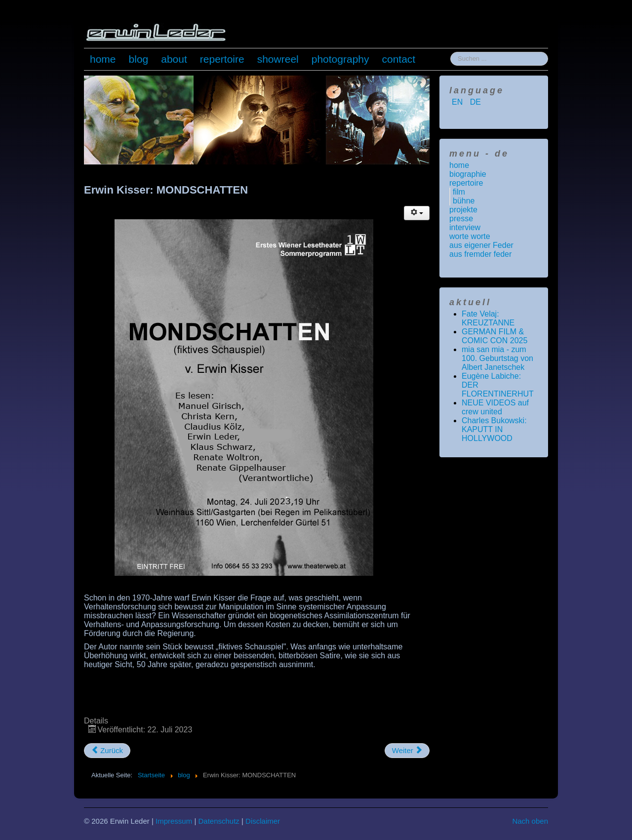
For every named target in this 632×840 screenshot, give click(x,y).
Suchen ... (451, 52)
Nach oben (530, 821)
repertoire (222, 59)
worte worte (470, 236)
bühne (464, 201)
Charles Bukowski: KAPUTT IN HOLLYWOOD (494, 429)
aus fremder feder (480, 254)
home (103, 59)
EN (458, 102)
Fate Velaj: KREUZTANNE (488, 318)
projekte (463, 210)
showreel (278, 59)
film (459, 192)
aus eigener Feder (481, 245)
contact (399, 59)
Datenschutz (218, 821)
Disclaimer (263, 821)
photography (340, 59)
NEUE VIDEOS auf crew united (495, 407)
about (174, 59)
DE (475, 102)
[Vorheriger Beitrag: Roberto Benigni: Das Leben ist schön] (107, 751)
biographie (468, 174)
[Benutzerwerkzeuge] (417, 213)
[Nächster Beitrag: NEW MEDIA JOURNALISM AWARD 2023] (407, 751)
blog (139, 59)
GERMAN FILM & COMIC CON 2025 (494, 336)
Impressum (174, 821)
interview (465, 227)
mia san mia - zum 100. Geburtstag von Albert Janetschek (497, 358)
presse (461, 219)
